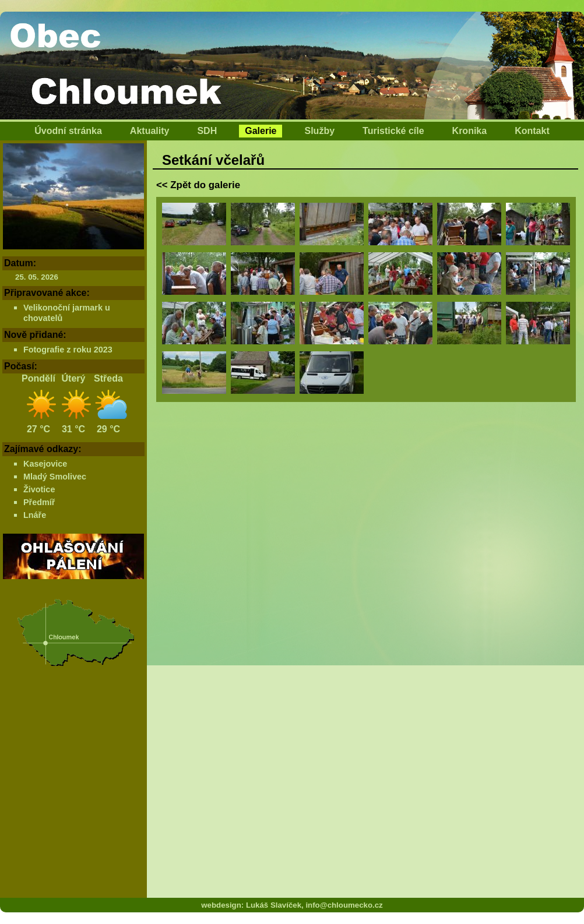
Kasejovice (45, 464)
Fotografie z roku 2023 (68, 350)
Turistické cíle (393, 131)
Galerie (261, 131)
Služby (319, 131)
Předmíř (39, 502)
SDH (207, 131)
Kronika (470, 131)
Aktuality (150, 131)
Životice (39, 489)
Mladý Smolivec (55, 477)
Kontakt (532, 131)
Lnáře (35, 515)
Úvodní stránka (68, 131)
